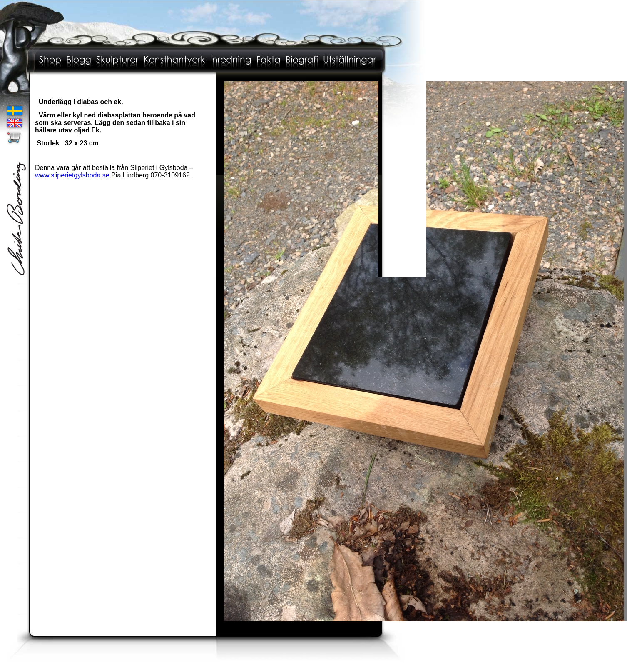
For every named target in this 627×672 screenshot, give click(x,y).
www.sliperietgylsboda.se (72, 175)
